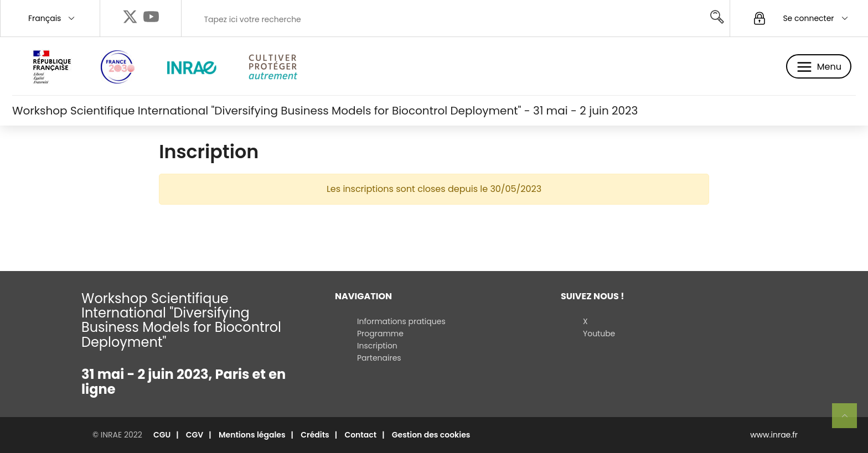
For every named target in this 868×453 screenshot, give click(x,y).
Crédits (315, 435)
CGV (195, 435)
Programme (380, 334)
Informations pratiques (401, 321)
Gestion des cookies (431, 435)
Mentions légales (252, 435)
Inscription (377, 346)
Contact (360, 435)
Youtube (599, 334)
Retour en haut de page (849, 420)
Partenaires (379, 358)
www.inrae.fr (774, 435)
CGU (162, 435)
